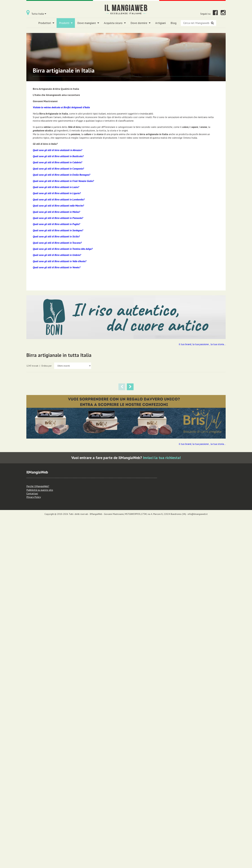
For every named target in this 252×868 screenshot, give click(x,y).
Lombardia (162, 539)
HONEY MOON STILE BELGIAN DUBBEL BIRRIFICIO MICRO (206, 688)
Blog (173, 23)
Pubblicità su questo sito (40, 840)
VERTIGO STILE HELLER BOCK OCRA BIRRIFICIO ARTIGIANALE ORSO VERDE (165, 507)
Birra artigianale (51, 444)
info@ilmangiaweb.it (198, 864)
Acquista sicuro (115, 23)
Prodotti (66, 23)
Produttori (46, 23)
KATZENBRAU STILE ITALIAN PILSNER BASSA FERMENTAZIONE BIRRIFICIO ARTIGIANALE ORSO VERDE (83, 602)
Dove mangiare (88, 23)
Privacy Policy (34, 847)
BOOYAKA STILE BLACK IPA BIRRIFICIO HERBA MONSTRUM (207, 594)
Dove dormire (140, 23)
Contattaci (32, 843)
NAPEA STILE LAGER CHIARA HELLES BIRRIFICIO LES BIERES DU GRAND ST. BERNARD (166, 421)
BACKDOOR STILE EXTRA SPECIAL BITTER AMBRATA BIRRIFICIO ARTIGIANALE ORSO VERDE (44, 598)
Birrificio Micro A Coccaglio (165, 692)
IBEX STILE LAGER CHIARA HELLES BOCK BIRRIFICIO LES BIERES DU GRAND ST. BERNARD (44, 421)
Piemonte (210, 449)
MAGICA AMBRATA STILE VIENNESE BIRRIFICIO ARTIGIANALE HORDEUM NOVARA (42, 507)
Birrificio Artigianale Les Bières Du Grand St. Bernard (44, 435)
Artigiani (160, 23)
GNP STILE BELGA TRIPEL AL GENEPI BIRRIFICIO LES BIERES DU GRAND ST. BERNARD (126, 421)
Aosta (45, 449)
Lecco (168, 622)
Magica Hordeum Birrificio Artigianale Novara (205, 435)
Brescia (170, 705)
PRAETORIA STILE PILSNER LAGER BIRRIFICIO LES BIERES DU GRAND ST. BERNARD (85, 421)
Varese (173, 536)
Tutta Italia (39, 14)
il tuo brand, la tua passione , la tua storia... (202, 344)
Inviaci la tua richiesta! (162, 808)
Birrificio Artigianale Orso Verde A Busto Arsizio (164, 521)
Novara (201, 449)
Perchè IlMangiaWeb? (38, 836)
